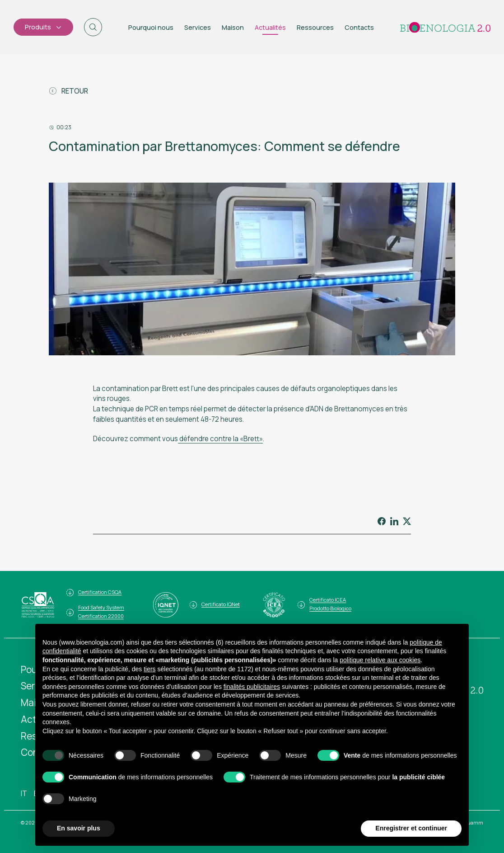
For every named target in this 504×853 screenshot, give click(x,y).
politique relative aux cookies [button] (380, 660)
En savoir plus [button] (79, 829)
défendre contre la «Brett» (220, 439)
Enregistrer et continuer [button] (411, 829)
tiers (149, 669)
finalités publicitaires (252, 687)
